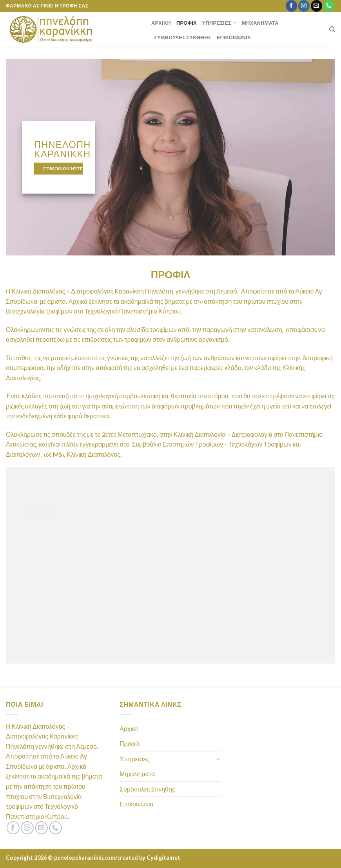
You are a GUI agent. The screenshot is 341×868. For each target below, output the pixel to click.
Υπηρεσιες (219, 23)
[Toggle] (218, 759)
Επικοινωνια (234, 37)
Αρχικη (161, 23)
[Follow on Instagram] (304, 6)
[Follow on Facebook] (291, 6)
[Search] (332, 29)
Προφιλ (187, 23)
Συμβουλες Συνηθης (183, 37)
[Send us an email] (317, 6)
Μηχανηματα (260, 23)
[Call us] (329, 6)
